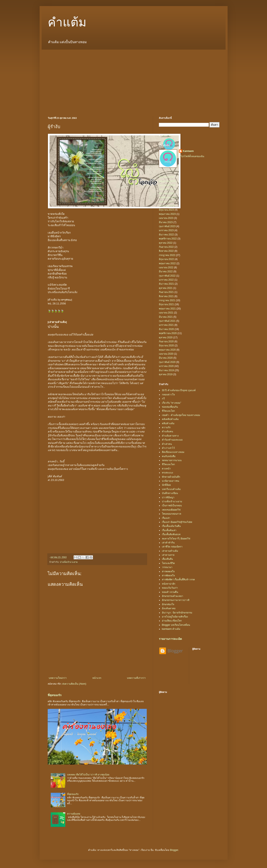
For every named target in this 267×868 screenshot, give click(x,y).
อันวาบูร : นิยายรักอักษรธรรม (177, 613)
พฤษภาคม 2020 (167, 350)
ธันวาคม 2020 (166, 329)
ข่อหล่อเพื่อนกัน (170, 407)
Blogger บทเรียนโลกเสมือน (176, 625)
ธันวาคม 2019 (166, 370)
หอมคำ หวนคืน (170, 592)
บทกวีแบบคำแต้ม (171, 489)
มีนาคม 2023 (166, 222)
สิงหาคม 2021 (166, 296)
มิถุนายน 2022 (166, 259)
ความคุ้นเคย (74, 814)
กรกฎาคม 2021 (167, 300)
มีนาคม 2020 (166, 358)
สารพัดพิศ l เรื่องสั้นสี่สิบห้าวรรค (178, 580)
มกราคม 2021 (166, 325)
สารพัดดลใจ (168, 576)
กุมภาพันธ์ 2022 (167, 276)
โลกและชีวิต (168, 563)
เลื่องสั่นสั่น (167, 559)
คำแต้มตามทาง (170, 436)
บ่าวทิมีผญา (168, 497)
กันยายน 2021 (166, 292)
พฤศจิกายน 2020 (168, 333)
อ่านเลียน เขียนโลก (172, 621)
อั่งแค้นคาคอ (169, 608)
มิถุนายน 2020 (166, 346)
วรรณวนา (167, 567)
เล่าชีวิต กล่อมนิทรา (172, 547)
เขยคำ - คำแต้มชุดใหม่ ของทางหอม (181, 415)
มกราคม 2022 (166, 280)
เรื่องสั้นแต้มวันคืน (171, 526)
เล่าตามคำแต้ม (170, 551)
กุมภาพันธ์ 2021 (167, 321)
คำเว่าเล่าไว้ (168, 448)
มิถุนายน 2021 (166, 304)
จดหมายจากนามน (172, 460)
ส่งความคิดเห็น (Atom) (74, 684)
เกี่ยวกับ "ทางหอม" (172, 403)
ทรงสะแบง (167, 473)
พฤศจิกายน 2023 (168, 197)
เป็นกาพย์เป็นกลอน (172, 506)
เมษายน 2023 (166, 218)
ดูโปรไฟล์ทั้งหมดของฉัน (192, 156)
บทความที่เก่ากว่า (136, 678)
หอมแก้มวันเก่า (170, 588)
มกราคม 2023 (166, 230)
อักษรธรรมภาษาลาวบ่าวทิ (176, 600)
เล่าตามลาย (168, 555)
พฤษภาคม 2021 (167, 309)
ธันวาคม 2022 (166, 235)
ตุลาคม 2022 (166, 243)
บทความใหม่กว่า (58, 678)
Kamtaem (188, 151)
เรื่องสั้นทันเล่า (169, 530)
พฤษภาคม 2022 (167, 263)
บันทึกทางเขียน (170, 493)
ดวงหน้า (166, 469)
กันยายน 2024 (166, 177)
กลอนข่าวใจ (168, 395)
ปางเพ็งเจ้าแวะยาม (69, 562)
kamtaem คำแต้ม (171, 629)
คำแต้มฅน (167, 431)
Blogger (174, 850)
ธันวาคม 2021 (166, 284)
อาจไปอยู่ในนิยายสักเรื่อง (175, 617)
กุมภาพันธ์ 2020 (167, 362)
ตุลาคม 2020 (166, 337)
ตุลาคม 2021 (166, 288)
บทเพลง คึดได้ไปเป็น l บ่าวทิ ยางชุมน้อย (88, 775)
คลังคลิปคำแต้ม (170, 419)
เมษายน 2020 (166, 354)
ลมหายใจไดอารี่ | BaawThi (176, 539)
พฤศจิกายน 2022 (168, 239)
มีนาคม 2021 (166, 317)
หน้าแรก (97, 678)
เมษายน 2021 (166, 313)
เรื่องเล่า (166, 518)
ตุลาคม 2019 (166, 374)
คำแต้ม (67, 22)
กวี (163, 399)
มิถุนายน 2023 (166, 210)
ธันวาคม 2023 (166, 193)
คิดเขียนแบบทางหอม (173, 452)
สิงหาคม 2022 (166, 251)
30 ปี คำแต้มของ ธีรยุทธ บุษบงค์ (179, 390)
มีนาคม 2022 (166, 272)
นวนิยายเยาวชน (170, 481)
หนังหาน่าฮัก (169, 584)
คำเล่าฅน (167, 444)
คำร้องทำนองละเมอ (172, 440)
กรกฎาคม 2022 (167, 255)
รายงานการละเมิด (170, 639)
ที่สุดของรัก (55, 695)
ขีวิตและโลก (168, 411)
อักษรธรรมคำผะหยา (173, 596)
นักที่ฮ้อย (166, 485)
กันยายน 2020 (166, 342)
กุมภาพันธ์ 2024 (167, 185)
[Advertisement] (134, 80)
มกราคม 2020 (166, 366)
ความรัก (166, 427)
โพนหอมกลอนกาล (171, 514)
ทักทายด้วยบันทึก (171, 477)
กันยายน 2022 (166, 247)
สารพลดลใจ (168, 571)
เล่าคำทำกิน (168, 543)
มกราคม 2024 (166, 189)
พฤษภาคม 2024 (167, 181)
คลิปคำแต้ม (168, 423)
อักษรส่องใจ (168, 604)
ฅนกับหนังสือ (169, 456)
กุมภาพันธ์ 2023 (167, 226)
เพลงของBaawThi (171, 510)
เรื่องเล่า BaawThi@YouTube (177, 522)
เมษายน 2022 (166, 267)
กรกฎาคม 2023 (167, 206)
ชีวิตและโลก (168, 464)
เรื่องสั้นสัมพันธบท (171, 534)
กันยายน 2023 (166, 202)
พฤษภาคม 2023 (167, 214)
